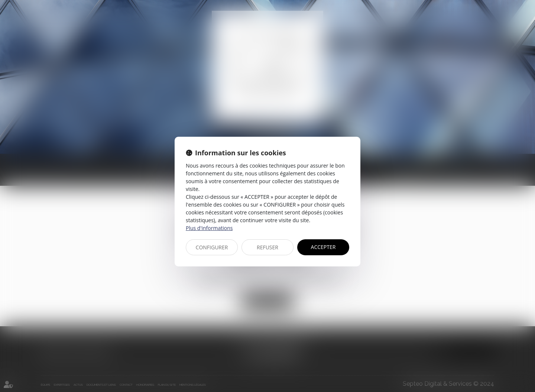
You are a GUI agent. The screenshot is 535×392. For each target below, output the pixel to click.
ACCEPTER (323, 247)
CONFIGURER (212, 247)
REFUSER (267, 247)
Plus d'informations (209, 228)
